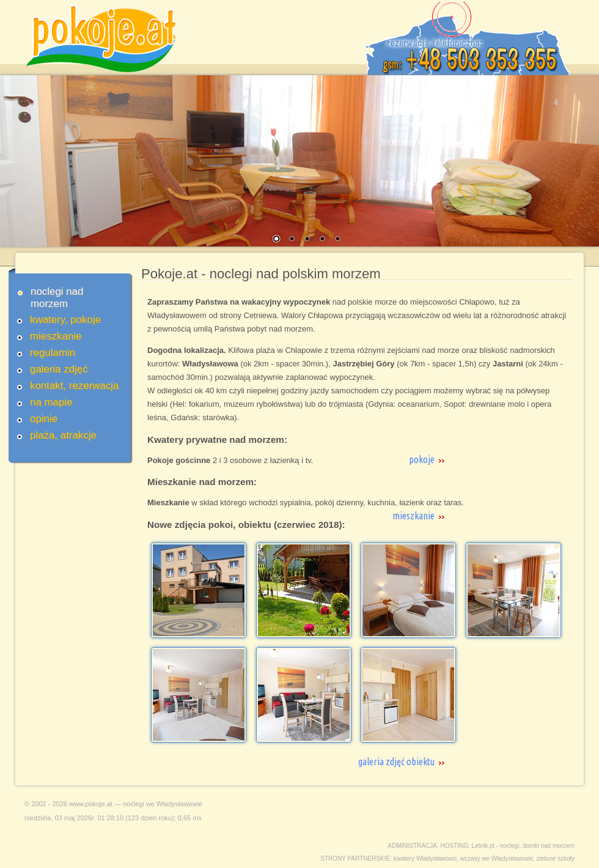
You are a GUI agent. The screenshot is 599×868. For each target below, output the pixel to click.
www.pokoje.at (91, 804)
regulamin (53, 353)
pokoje (422, 459)
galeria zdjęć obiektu (396, 762)
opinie (44, 419)
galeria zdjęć (59, 369)
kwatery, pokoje (65, 320)
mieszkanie (56, 336)
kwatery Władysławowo (425, 859)
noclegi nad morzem (57, 298)
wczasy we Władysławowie (497, 859)
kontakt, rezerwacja (75, 386)
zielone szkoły (556, 859)
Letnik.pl (483, 846)
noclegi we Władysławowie (163, 804)
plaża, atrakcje (63, 435)
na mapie (51, 402)
